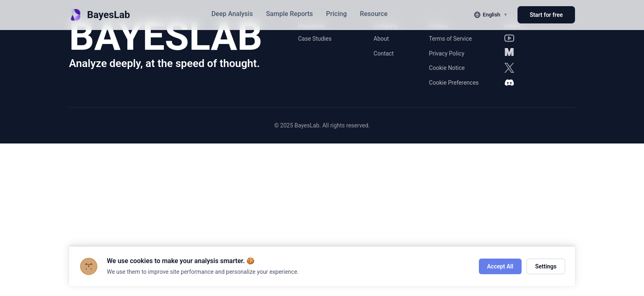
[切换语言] (491, 15)
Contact (384, 53)
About (381, 39)
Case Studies (315, 39)
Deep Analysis (232, 14)
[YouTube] (509, 38)
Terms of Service (450, 39)
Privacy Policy (446, 53)
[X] (509, 68)
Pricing (336, 14)
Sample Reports (290, 14)
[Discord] (509, 83)
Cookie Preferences (454, 83)
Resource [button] (374, 14)
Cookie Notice (447, 68)
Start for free (546, 15)
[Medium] (509, 53)
